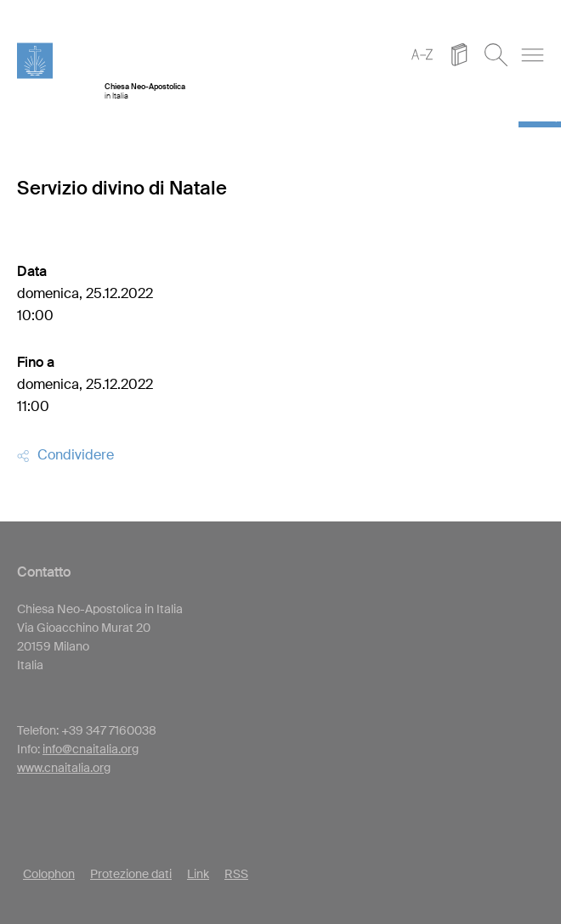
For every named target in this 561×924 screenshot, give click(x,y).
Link (198, 874)
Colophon (49, 874)
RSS (236, 874)
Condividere (65, 455)
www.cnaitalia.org (64, 768)
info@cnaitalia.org (91, 749)
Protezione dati (131, 874)
